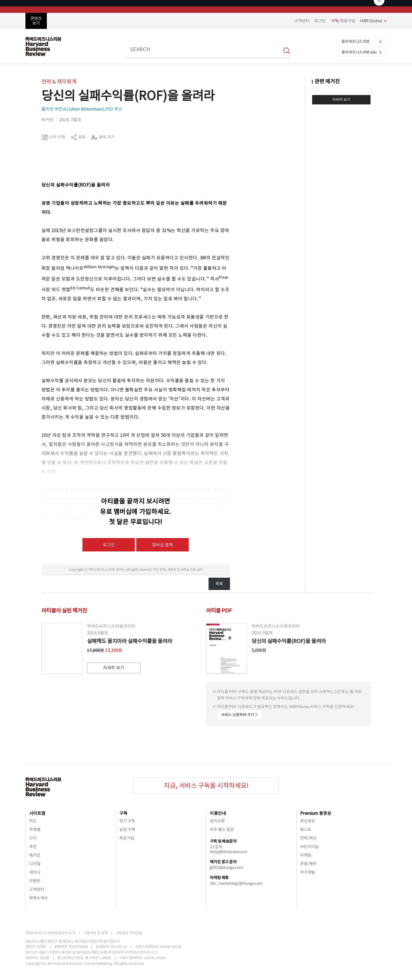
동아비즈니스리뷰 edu (359, 52)
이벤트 (35, 881)
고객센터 (302, 21)
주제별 (35, 829)
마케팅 (306, 855)
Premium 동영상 (316, 813)
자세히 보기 (341, 100)
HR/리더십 (309, 847)
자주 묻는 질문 (222, 829)
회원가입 (127, 838)
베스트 (306, 829)
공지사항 (217, 821)
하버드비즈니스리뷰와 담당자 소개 (50, 933)
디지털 (35, 864)
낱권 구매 (127, 829)
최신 (33, 821)
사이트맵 (37, 813)
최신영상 (308, 821)
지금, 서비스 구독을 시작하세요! (206, 786)
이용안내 (218, 813)
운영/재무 (308, 864)
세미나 (35, 872)
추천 (33, 847)
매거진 (35, 855)
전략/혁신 (308, 838)
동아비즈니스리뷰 (356, 41)
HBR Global (371, 21)
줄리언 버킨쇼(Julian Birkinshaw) (73, 109)
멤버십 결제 (162, 545)
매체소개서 (39, 898)
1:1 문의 (216, 847)
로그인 (320, 21)
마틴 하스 (114, 109)
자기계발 (308, 872)
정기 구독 (127, 821)
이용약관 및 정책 (96, 933)
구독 (123, 813)
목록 (219, 584)
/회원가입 (343, 21)
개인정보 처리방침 (129, 933)
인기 (33, 838)
